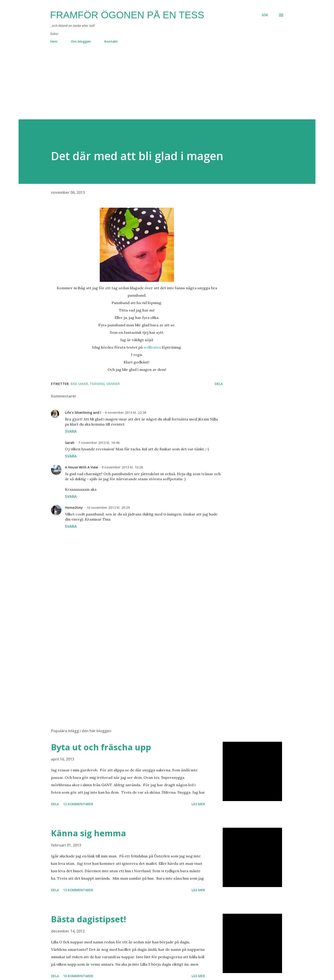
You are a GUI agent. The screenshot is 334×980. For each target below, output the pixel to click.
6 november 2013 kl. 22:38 (125, 412)
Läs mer (198, 804)
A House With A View (81, 467)
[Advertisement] (158, 87)
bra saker (79, 384)
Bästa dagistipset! (88, 919)
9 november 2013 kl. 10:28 (122, 467)
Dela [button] (219, 384)
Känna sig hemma (88, 833)
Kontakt (111, 41)
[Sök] (265, 15)
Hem (54, 41)
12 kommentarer (78, 804)
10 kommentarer (78, 976)
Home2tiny (74, 507)
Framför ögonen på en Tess (127, 15)
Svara (71, 431)
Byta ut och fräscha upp (101, 747)
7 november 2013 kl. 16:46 (99, 443)
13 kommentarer (78, 890)
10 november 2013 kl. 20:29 (108, 507)
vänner (113, 384)
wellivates (152, 347)
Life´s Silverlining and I (83, 412)
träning (97, 384)
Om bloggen (81, 41)
